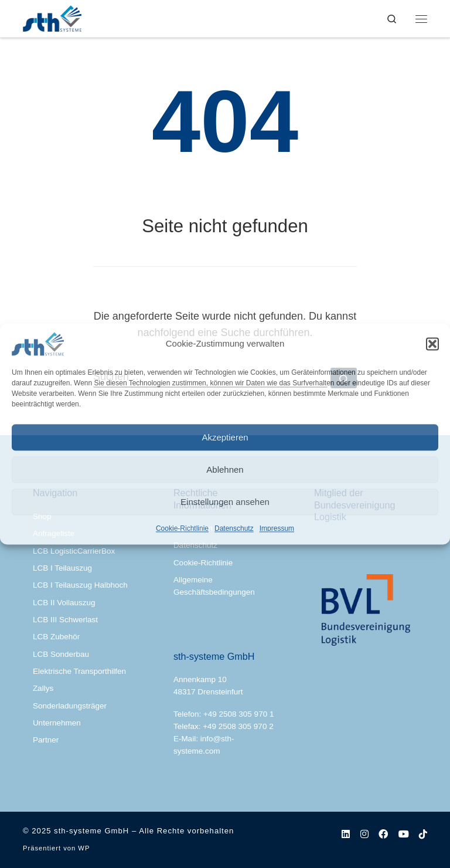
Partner (46, 740)
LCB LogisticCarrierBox (74, 551)
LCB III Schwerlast (65, 620)
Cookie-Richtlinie (182, 528)
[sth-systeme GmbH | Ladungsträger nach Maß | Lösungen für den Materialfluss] (52, 17)
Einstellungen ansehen (225, 502)
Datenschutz (234, 528)
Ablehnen (225, 469)
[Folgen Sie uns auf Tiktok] (423, 834)
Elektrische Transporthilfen (79, 671)
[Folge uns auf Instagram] (364, 834)
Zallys (43, 688)
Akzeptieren (225, 437)
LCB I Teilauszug (62, 568)
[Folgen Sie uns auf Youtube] (404, 834)
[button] (432, 344)
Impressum (277, 528)
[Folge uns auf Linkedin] (346, 834)
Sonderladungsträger (70, 706)
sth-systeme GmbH (91, 831)
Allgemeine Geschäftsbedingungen (214, 586)
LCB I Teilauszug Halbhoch (80, 585)
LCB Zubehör (56, 637)
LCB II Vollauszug (64, 603)
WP (84, 848)
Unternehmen (57, 723)
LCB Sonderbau (61, 654)
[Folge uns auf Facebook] (383, 834)
